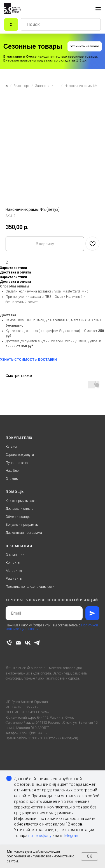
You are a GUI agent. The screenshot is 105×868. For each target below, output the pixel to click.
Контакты (13, 563)
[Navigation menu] (98, 9)
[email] (18, 643)
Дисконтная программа (24, 533)
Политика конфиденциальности (30, 587)
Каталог (12, 447)
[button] (85, 46)
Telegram (71, 836)
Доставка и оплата (20, 509)
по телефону (40, 836)
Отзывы (12, 479)
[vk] (28, 643)
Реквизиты (14, 579)
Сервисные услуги (20, 455)
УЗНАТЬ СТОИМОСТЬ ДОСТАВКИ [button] (28, 360)
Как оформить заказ (22, 501)
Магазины (14, 571)
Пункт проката (17, 463)
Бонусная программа (22, 525)
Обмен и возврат (19, 517)
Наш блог (13, 471)
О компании (15, 555)
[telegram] (37, 643)
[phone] (9, 643)
